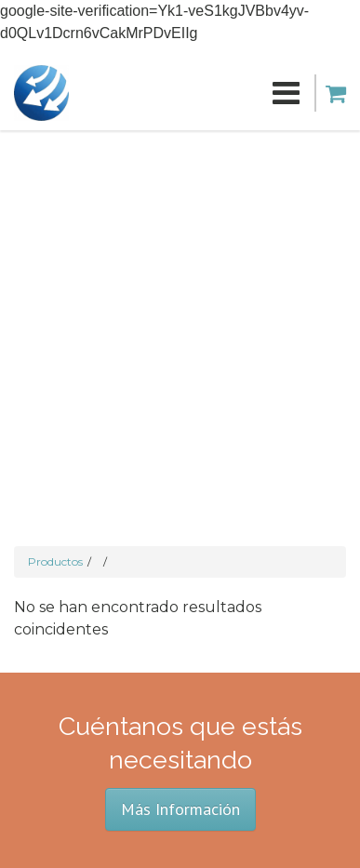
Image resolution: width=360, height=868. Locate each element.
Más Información (180, 809)
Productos (55, 561)
